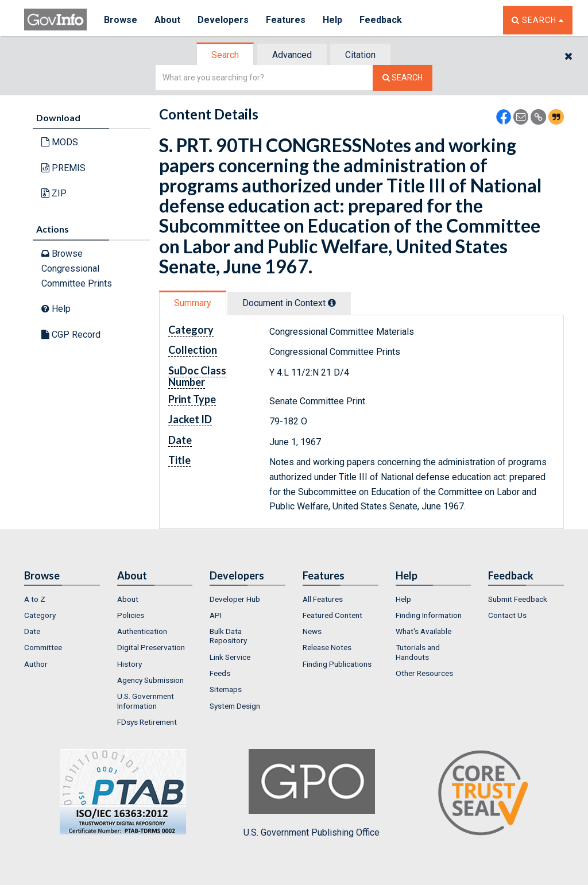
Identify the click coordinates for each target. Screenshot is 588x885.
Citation (360, 55)
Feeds (220, 673)
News (312, 631)
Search (225, 55)
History (129, 664)
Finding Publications (337, 664)
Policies (131, 615)
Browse (121, 20)
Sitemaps (226, 689)
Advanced (292, 55)
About (167, 20)
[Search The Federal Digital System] (403, 78)
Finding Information (429, 615)
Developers (223, 20)
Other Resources (424, 673)
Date (32, 631)
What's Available (423, 631)
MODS (60, 142)
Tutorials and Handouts (418, 652)
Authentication (142, 631)
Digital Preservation (151, 647)
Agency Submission (150, 680)
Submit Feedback (518, 599)
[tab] (226, 55)
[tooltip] (332, 303)
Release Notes (327, 647)
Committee (43, 647)
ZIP (54, 193)
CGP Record (71, 335)
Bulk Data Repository (228, 636)
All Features (323, 599)
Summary (193, 303)
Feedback (381, 20)
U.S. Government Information (146, 701)
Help (332, 20)
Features (286, 20)
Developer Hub (235, 599)
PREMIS (63, 168)
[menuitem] (62, 599)
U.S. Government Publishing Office (312, 793)
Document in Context (289, 303)
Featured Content (332, 615)
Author (36, 664)
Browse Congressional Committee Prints (77, 268)
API (216, 615)
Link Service (230, 657)
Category (40, 615)
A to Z (35, 599)
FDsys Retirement (147, 722)
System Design (235, 706)
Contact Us (507, 615)
